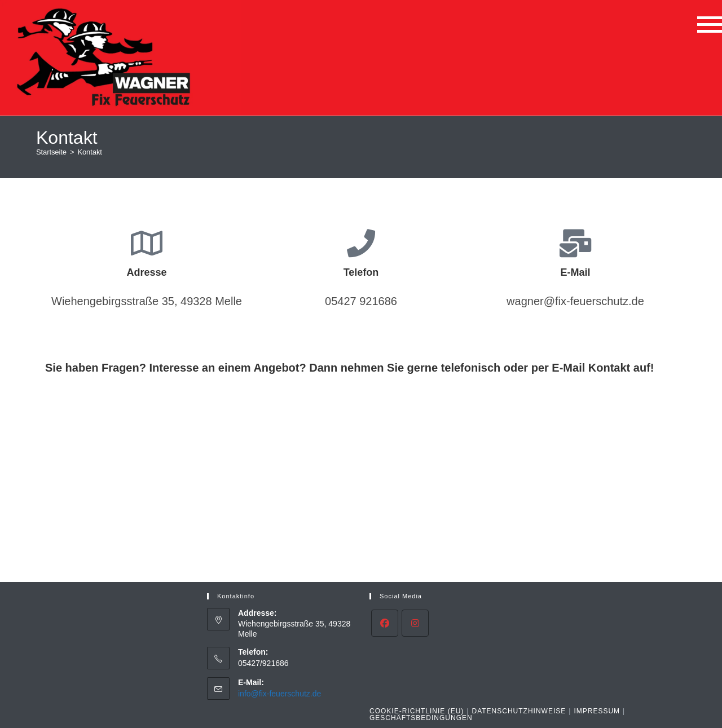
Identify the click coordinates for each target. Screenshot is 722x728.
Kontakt (89, 152)
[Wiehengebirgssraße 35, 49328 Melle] (361, 492)
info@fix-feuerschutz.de (279, 694)
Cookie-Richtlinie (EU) (417, 711)
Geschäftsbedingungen (421, 718)
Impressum (597, 711)
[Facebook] (385, 623)
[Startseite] (51, 152)
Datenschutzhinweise (519, 711)
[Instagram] (415, 623)
